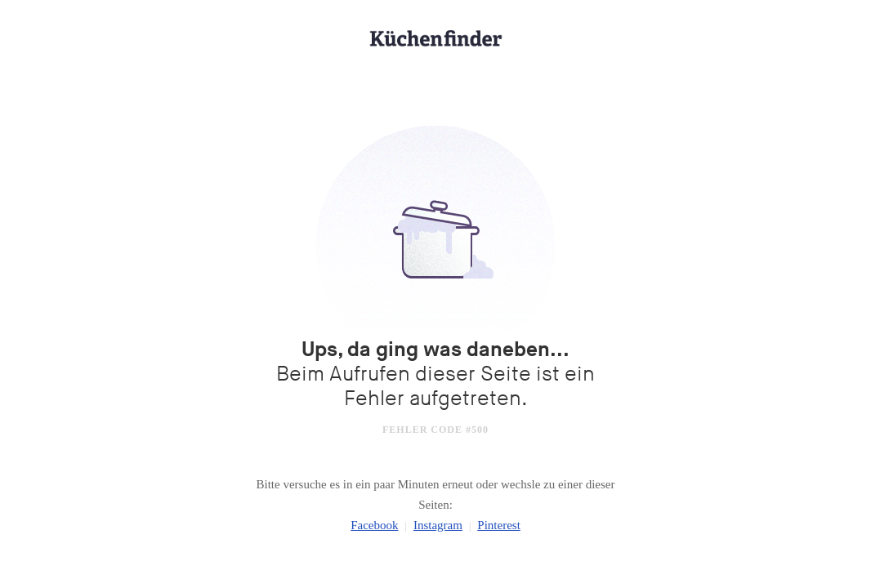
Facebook (374, 525)
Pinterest (499, 525)
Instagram (438, 525)
